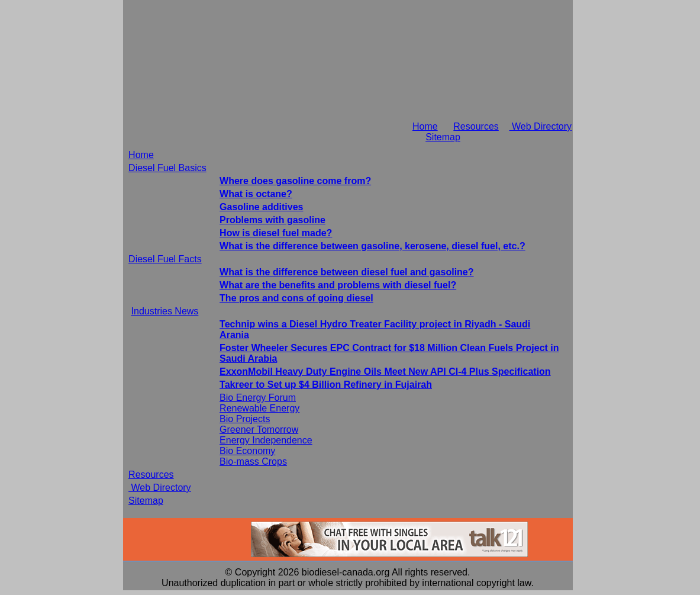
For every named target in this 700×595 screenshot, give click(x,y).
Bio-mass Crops (253, 461)
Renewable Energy (259, 408)
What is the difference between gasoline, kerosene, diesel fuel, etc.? (372, 246)
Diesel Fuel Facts (165, 259)
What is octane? (256, 194)
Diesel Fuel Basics (167, 168)
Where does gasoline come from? (295, 181)
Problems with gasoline (272, 220)
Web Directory (541, 126)
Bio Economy (247, 451)
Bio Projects (245, 419)
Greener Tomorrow (259, 430)
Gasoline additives (261, 207)
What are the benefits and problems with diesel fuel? (338, 285)
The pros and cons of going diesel (296, 298)
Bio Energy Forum (258, 398)
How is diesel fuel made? (276, 233)
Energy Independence (266, 440)
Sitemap (443, 137)
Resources (476, 126)
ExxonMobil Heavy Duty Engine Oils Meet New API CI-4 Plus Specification (385, 372)
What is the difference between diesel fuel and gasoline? (346, 272)
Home (425, 126)
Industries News (165, 311)
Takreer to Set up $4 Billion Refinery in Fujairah (326, 385)
